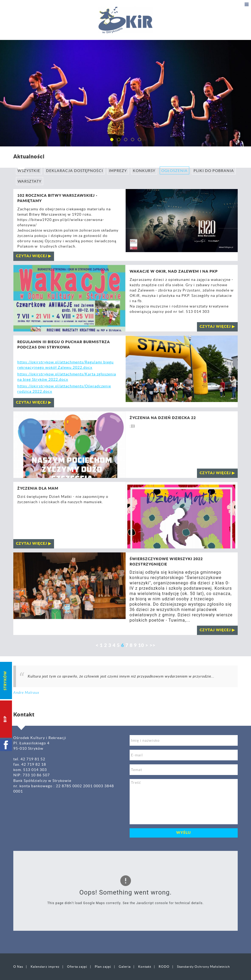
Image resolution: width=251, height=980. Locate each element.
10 (141, 646)
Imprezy (118, 171)
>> (153, 646)
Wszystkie (29, 171)
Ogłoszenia (174, 171)
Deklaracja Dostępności (75, 171)
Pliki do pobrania (214, 171)
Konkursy (144, 171)
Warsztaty (30, 181)
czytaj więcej (32, 256)
